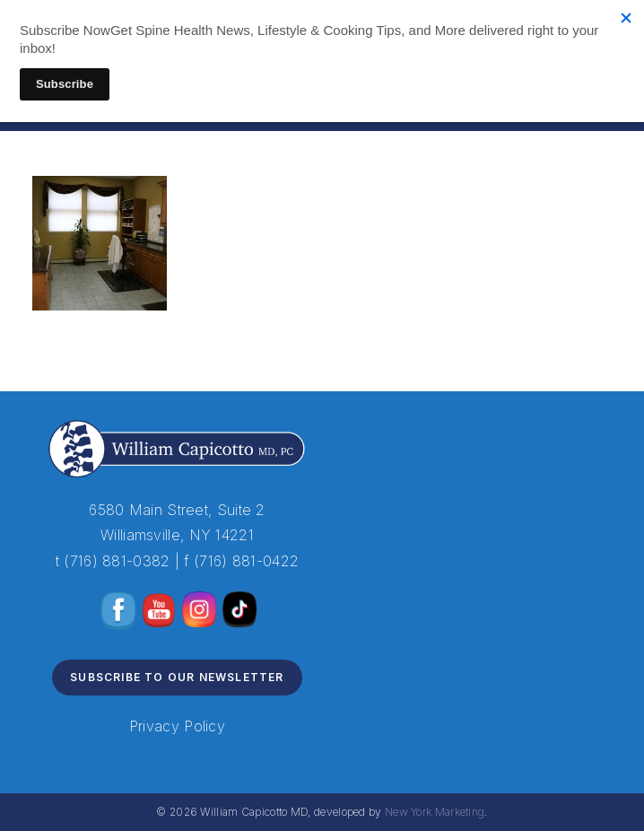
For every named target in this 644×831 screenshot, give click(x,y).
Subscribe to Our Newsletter (177, 677)
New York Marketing (435, 812)
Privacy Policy (177, 726)
